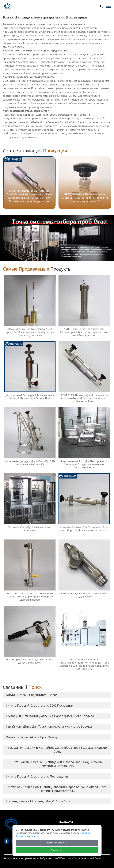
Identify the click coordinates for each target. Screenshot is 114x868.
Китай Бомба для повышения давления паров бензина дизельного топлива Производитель (57, 789)
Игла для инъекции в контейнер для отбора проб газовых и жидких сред (57, 750)
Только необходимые (57, 843)
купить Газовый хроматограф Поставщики (37, 776)
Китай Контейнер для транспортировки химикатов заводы (49, 726)
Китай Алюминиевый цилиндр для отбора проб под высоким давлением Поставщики (57, 764)
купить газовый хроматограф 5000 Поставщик (40, 705)
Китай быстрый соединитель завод (32, 695)
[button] (105, 182)
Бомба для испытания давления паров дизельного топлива (50, 716)
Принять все (57, 850)
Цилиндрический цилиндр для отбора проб (39, 801)
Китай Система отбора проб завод (31, 737)
